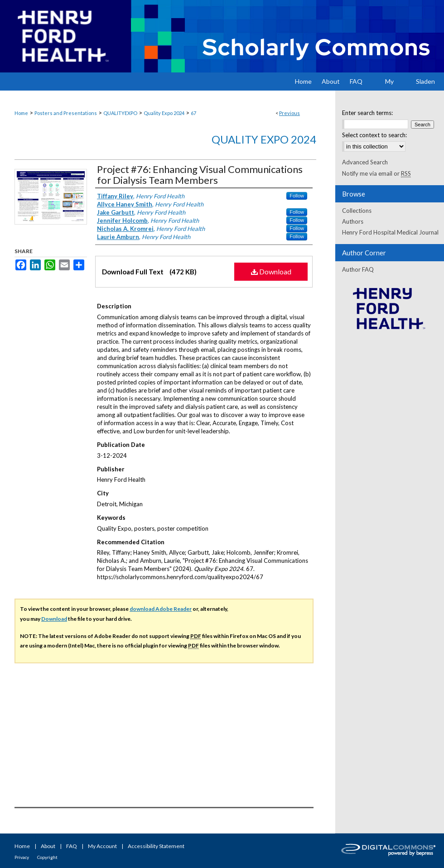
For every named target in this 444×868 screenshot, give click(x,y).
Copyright (47, 857)
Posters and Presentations (66, 113)
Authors (353, 221)
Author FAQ (358, 269)
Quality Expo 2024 (164, 113)
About (48, 846)
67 (193, 113)
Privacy (22, 857)
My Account (102, 846)
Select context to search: (374, 135)
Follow (297, 196)
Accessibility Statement (156, 846)
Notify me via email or (376, 173)
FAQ (72, 846)
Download (271, 271)
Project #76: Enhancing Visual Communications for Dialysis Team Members (200, 175)
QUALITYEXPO (120, 113)
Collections (357, 211)
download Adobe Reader (161, 609)
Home (21, 113)
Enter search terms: (367, 113)
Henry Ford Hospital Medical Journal (390, 232)
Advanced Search (365, 162)
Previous (290, 113)
